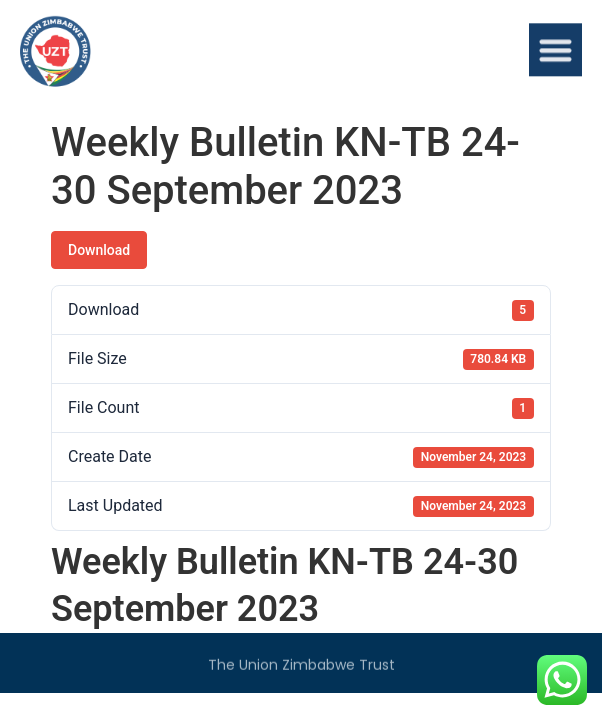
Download (99, 250)
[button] (555, 52)
